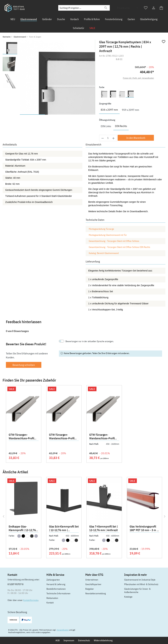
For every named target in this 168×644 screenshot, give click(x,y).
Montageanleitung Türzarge (101, 229)
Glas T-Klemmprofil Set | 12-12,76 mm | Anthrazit (104, 528)
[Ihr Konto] (154, 8)
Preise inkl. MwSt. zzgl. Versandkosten (138, 78)
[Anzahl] (108, 138)
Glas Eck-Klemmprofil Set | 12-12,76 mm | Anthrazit (64, 529)
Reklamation (52, 598)
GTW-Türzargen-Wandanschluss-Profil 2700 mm (102, 437)
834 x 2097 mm (109, 110)
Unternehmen (92, 580)
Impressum (69, 640)
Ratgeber (90, 589)
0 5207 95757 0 (16, 584)
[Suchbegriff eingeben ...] (80, 8)
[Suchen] (106, 8)
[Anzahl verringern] (103, 138)
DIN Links (106, 126)
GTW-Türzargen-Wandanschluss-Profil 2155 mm (21, 437)
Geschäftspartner (93, 584)
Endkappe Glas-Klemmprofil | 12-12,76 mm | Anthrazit (22, 529)
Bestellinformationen (56, 589)
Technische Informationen (58, 593)
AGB (58, 640)
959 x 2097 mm (131, 110)
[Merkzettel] (146, 8)
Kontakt (50, 603)
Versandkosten (63, 630)
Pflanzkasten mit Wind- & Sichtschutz (141, 584)
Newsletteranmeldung (96, 593)
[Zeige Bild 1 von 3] (32, 115)
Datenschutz (84, 640)
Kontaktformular (31, 600)
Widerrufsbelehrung (103, 640)
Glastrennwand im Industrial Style (140, 580)
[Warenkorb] (161, 8)
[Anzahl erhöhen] (114, 138)
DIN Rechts (121, 126)
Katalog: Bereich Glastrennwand (104, 253)
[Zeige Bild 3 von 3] (83, 115)
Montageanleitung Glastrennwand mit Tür (108, 235)
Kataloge (128, 597)
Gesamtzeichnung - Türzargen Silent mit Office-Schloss (114, 241)
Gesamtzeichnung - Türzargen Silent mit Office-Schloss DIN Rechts (119, 247)
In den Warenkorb (136, 138)
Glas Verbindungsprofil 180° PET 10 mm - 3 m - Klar (144, 529)
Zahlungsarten (53, 580)
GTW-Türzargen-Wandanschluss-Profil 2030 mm (62, 437)
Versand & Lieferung (56, 584)
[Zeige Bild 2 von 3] (58, 115)
